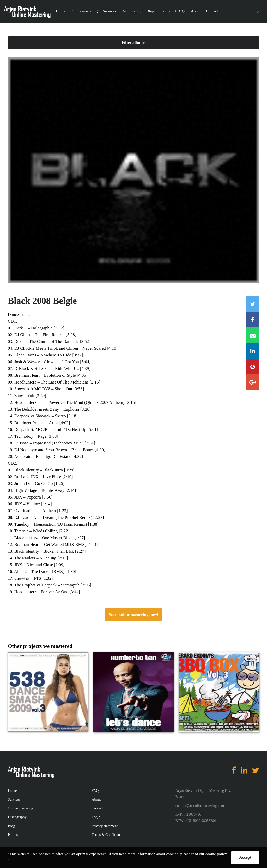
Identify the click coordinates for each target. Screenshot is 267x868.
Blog (150, 11)
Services (109, 11)
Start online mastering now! (134, 615)
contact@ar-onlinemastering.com (200, 806)
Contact (212, 11)
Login (96, 817)
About (196, 11)
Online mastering (84, 11)
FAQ (95, 791)
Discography (131, 11)
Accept (245, 857)
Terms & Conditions (106, 835)
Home (61, 11)
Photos (165, 11)
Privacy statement (105, 826)
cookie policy (216, 854)
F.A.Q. (180, 11)
